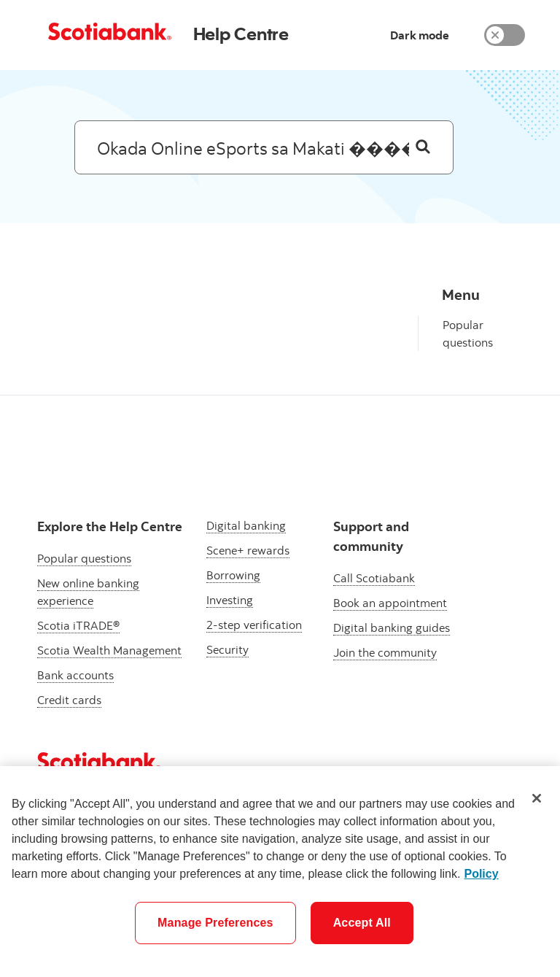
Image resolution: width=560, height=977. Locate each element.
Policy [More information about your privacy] (481, 874)
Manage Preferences (215, 923)
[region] (280, 872)
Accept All (362, 923)
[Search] (423, 147)
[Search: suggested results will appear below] (264, 147)
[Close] (537, 798)
